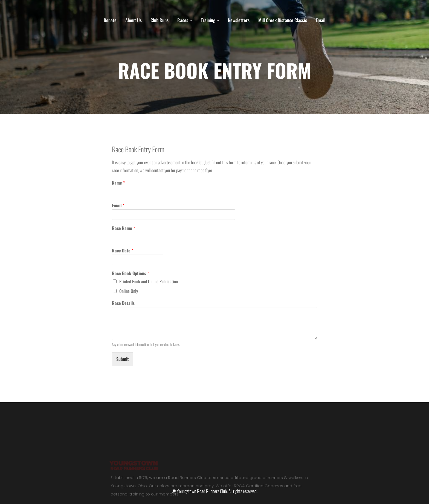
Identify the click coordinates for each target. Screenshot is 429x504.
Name (118, 183)
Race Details (123, 303)
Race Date (123, 251)
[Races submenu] (191, 20)
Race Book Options (130, 273)
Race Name (123, 228)
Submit (123, 359)
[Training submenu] (218, 20)
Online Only (129, 291)
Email (118, 206)
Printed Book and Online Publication (149, 281)
